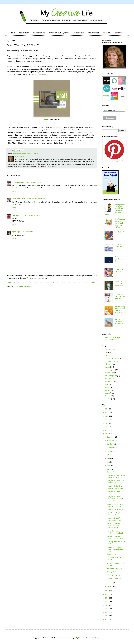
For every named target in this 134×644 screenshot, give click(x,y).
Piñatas (107, 387)
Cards (107, 356)
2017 (107, 595)
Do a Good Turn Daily (114, 569)
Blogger (98, 638)
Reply (14, 191)
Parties (107, 384)
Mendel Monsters (113, 555)
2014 (107, 605)
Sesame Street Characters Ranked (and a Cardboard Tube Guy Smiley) (115, 209)
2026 (107, 409)
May (109, 462)
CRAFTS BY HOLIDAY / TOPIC (59, 33)
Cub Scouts (108, 364)
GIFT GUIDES (119, 33)
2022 (107, 423)
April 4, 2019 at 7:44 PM (25, 232)
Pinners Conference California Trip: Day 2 (115, 532)
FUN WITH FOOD (94, 33)
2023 (107, 420)
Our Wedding (109, 382)
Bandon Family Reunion (115, 510)
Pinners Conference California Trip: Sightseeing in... (113, 526)
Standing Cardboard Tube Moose (119, 321)
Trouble (35, 154)
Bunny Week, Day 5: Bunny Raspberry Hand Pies (116, 476)
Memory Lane (109, 373)
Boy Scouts (108, 350)
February (110, 583)
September (111, 448)
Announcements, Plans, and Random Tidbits (115, 505)
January (110, 587)
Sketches (108, 396)
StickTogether (111, 572)
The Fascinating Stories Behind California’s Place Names (120, 310)
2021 (107, 427)
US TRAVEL (107, 33)
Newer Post (11, 282)
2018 (107, 591)
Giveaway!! (110, 472)
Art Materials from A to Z (119, 270)
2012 (107, 612)
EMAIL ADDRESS (109, 110)
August (110, 451)
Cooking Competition (112, 358)
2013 (107, 609)
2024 (107, 416)
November (111, 441)
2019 (107, 434)
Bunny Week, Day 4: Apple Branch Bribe (116, 482)
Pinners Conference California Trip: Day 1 (115, 537)
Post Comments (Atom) (24, 286)
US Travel (108, 399)
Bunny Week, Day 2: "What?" (113, 493)
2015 (107, 602)
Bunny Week (17, 154)
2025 (107, 413)
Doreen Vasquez (18, 182)
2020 (107, 430)
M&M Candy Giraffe (114, 575)
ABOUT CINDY (24, 33)
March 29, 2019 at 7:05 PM (32, 215)
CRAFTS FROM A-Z (39, 33)
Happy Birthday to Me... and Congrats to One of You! (116, 549)
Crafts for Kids (110, 361)
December (111, 437)
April (109, 466)
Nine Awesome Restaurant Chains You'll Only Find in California (120, 223)
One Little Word (110, 379)
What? (47, 119)
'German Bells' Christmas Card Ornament (120, 296)
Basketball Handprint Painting (114, 559)
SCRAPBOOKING (78, 33)
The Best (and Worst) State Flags (119, 259)
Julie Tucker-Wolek (19, 199)
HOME (13, 33)
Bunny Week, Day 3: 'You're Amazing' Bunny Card (116, 487)
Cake (106, 353)
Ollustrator (82, 638)
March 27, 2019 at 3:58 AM (36, 199)
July (108, 455)
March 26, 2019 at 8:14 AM (34, 182)
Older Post (93, 282)
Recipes (107, 393)
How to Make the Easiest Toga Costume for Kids (120, 285)
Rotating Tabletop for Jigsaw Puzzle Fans (114, 519)
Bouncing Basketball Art (115, 579)
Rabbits (30, 154)
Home (52, 282)
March (109, 469)
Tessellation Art (120, 232)
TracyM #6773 (17, 215)
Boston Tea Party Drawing (119, 246)
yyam (14, 232)
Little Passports (110, 370)
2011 (107, 616)
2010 (107, 619)
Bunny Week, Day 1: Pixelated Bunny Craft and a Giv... (115, 499)
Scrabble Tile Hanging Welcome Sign (114, 514)
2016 (107, 598)
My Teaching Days (111, 376)
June (109, 459)
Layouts (24, 154)
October (110, 444)
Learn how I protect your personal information (113, 339)
